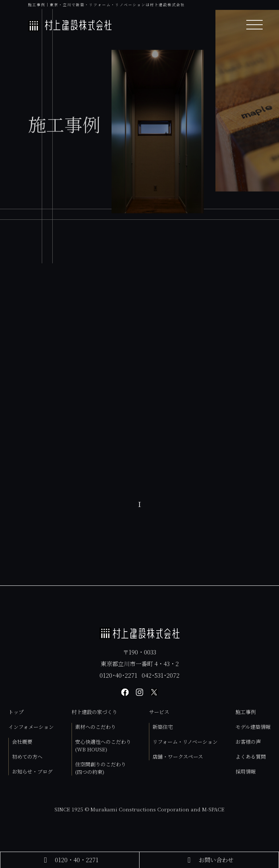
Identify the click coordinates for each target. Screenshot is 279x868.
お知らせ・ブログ (32, 771)
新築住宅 (163, 727)
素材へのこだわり (96, 727)
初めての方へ (27, 757)
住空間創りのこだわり (101, 768)
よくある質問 (251, 757)
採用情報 (246, 771)
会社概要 (22, 742)
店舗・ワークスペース (178, 757)
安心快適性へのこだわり (103, 745)
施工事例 (246, 712)
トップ (16, 712)
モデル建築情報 (253, 727)
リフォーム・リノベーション (185, 742)
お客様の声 (248, 742)
